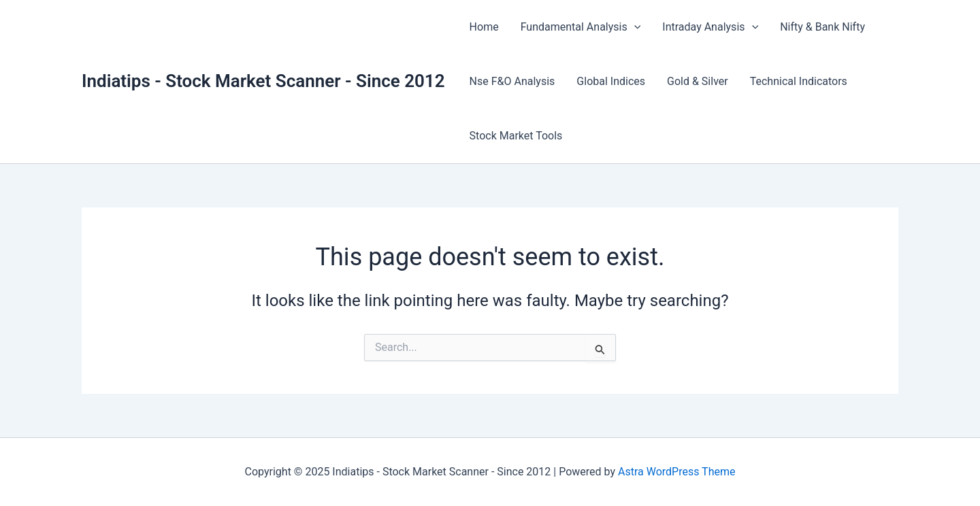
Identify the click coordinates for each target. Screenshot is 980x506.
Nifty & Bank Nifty (822, 27)
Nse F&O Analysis (512, 81)
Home (484, 27)
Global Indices (611, 81)
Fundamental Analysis (581, 27)
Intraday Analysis (710, 27)
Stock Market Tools (516, 136)
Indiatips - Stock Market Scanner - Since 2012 (263, 81)
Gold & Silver (698, 81)
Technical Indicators (799, 81)
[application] (634, 27)
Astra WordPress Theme (676, 472)
